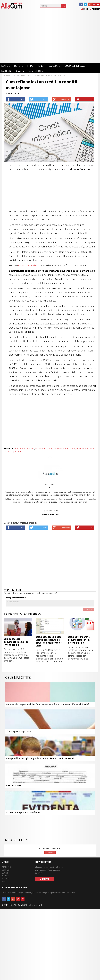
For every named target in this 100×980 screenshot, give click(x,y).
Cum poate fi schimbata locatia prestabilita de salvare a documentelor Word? (49, 641)
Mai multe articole (50, 514)
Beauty (21, 71)
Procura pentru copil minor (19, 731)
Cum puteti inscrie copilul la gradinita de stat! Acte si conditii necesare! (40, 758)
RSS (3, 881)
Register (95, 9)
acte (92, 449)
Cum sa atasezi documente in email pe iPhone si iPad (16, 642)
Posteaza (89, 609)
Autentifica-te (9, 593)
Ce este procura (14, 785)
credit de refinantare (24, 449)
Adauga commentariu (16, 598)
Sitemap (6, 879)
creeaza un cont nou (27, 593)
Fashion (7, 71)
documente (82, 449)
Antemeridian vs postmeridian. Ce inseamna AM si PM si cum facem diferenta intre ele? (48, 704)
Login (85, 9)
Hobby (42, 66)
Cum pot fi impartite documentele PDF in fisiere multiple (79, 640)
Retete (19, 66)
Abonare (50, 852)
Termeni (6, 876)
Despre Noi (7, 867)
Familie (6, 66)
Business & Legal (76, 66)
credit (7, 451)
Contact (6, 870)
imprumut (16, 451)
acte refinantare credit (64, 449)
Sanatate (56, 66)
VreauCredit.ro (53, 510)
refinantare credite (28, 265)
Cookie (5, 873)
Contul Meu (37, 71)
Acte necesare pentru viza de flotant (24, 812)
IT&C (31, 66)
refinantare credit (44, 449)
